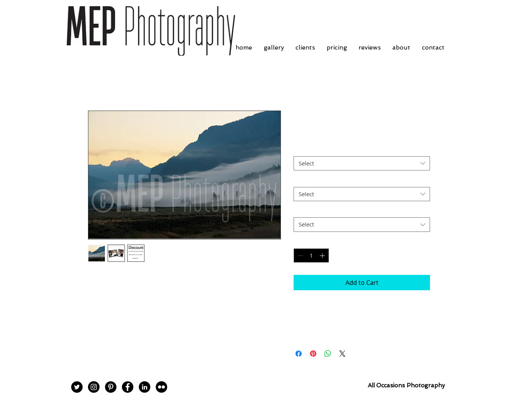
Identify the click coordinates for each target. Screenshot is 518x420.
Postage (306, 211)
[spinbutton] (311, 255)
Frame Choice (313, 150)
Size (301, 180)
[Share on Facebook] (299, 354)
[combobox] (362, 164)
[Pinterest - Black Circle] (111, 387)
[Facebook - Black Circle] (128, 387)
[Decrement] (300, 255)
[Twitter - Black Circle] (77, 387)
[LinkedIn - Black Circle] (144, 387)
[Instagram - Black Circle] (94, 387)
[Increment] (323, 255)
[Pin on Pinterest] (313, 354)
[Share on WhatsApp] (328, 354)
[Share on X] (342, 354)
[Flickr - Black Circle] (161, 387)
